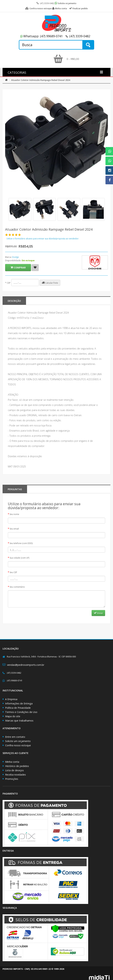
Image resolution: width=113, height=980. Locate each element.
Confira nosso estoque (18, 745)
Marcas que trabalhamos (19, 721)
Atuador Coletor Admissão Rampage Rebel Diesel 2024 (41, 80)
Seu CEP (13, 572)
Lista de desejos (14, 770)
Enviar (98, 613)
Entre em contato (15, 737)
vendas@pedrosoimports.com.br (26, 665)
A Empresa (11, 699)
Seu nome (14, 514)
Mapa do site (13, 716)
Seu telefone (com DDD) (21, 543)
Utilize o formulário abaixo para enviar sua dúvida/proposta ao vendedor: (43, 239)
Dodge (15, 257)
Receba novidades (15, 775)
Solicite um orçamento (18, 741)
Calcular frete (50, 283)
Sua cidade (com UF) (19, 558)
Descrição (14, 301)
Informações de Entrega (19, 703)
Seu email (14, 529)
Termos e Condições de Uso (21, 712)
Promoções (12, 779)
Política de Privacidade (18, 708)
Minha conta (12, 762)
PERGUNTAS (15, 489)
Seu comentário (17, 587)
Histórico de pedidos (17, 766)
